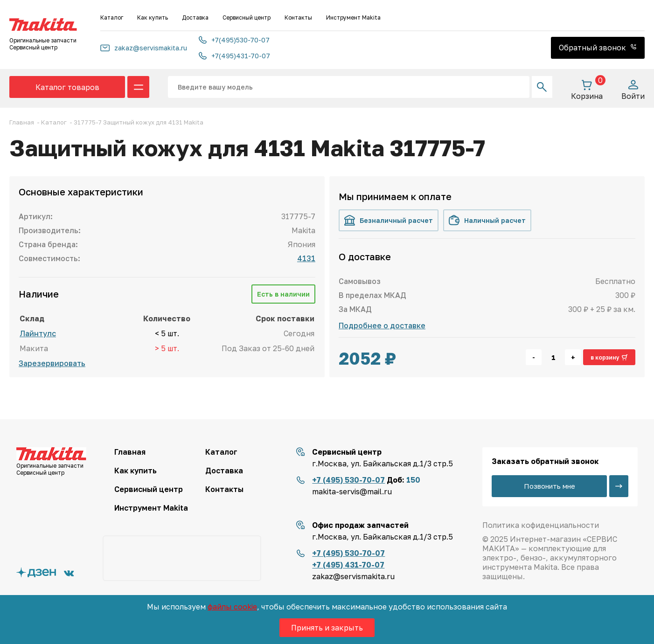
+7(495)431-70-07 (234, 56)
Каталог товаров (67, 87)
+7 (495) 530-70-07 (348, 480)
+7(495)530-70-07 (234, 40)
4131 (306, 258)
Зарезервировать (52, 363)
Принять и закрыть (327, 628)
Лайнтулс (38, 333)
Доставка (195, 17)
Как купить (153, 17)
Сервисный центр (247, 17)
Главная (130, 452)
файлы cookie (232, 607)
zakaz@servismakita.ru (144, 48)
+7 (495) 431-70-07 (348, 565)
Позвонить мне (550, 486)
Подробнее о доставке (382, 325)
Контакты (298, 17)
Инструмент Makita (353, 17)
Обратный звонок (598, 48)
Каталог (112, 17)
